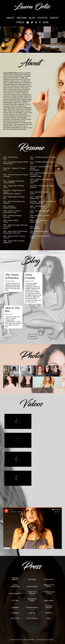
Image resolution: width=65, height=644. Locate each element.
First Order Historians (49, 607)
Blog (32, 18)
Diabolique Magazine (15, 579)
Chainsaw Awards (32, 608)
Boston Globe (49, 601)
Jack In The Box (12, 310)
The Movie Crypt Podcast (49, 593)
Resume (22, 18)
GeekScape (15, 613)
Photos (43, 18)
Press (20, 22)
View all (33, 336)
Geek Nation (32, 579)
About (11, 18)
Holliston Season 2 (15, 594)
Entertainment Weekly (32, 600)
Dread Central (49, 579)
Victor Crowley (30, 276)
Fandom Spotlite (32, 586)
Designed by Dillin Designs (45, 640)
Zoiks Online (15, 618)
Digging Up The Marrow (49, 586)
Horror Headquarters (15, 586)
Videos (54, 18)
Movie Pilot (49, 613)
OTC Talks (15, 601)
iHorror (49, 618)
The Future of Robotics (12, 276)
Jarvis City (32, 613)
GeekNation (15, 608)
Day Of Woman (32, 618)
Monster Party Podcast (32, 593)
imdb (46, 22)
